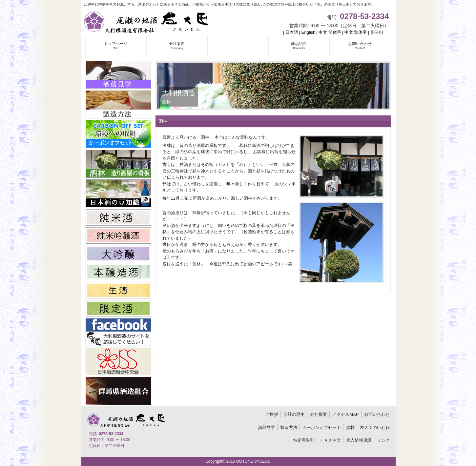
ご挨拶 (272, 414)
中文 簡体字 (330, 32)
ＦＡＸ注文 (330, 440)
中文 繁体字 (356, 32)
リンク (383, 440)
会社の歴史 (294, 414)
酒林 (350, 427)
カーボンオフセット (322, 427)
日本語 (292, 32)
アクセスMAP (345, 414)
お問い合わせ (377, 414)
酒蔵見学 (266, 427)
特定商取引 (304, 440)
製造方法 (289, 427)
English (309, 32)
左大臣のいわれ (375, 427)
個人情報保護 (359, 440)
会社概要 (319, 414)
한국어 (377, 32)
